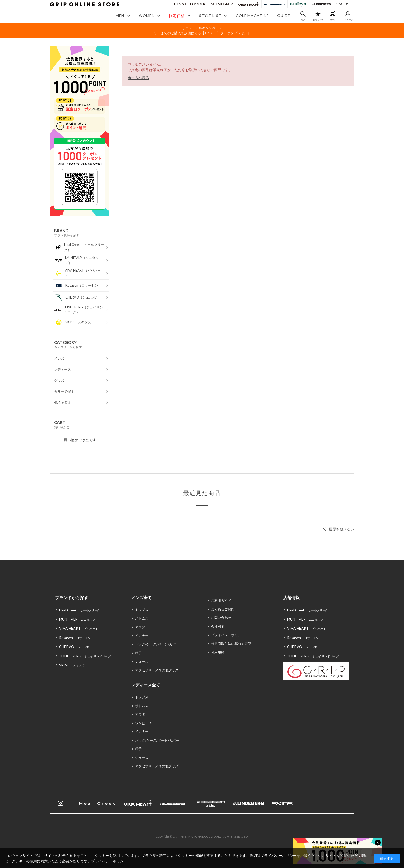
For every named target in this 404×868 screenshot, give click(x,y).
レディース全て (146, 685)
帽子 (138, 653)
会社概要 (218, 626)
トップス (142, 610)
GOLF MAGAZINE (252, 16)
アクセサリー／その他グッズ (157, 670)
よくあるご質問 (223, 609)
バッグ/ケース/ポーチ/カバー (157, 644)
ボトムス (142, 618)
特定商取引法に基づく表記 (231, 644)
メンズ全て (141, 597)
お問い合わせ (221, 618)
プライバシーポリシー (228, 635)
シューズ (142, 661)
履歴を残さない (341, 529)
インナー (142, 636)
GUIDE (284, 16)
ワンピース (143, 723)
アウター (142, 627)
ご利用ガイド (221, 600)
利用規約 (218, 652)
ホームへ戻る (138, 78)
